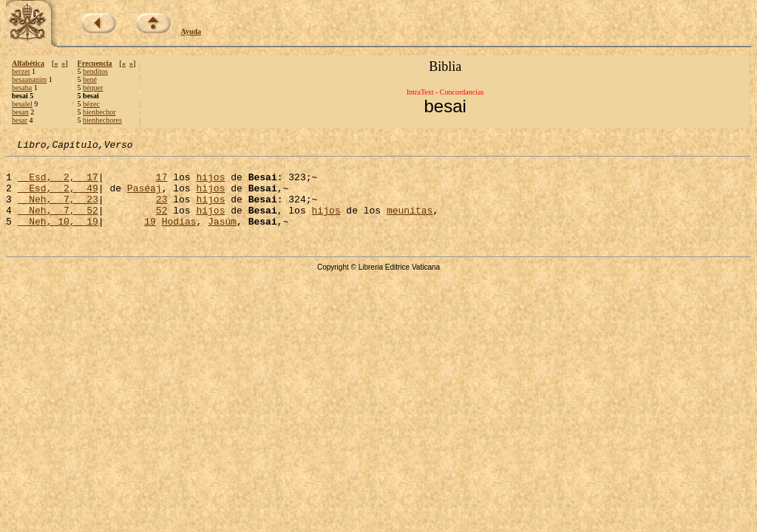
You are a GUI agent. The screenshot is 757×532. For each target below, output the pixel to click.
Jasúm (222, 236)
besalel (22, 104)
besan (20, 112)
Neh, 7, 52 (58, 223)
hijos (210, 183)
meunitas (410, 223)
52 (162, 223)
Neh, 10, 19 (58, 236)
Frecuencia (95, 63)
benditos (95, 71)
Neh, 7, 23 (58, 210)
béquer (93, 88)
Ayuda (191, 31)
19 (150, 236)
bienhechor (99, 112)
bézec (91, 104)
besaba (22, 88)
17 (162, 183)
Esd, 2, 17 (58, 183)
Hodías (179, 236)
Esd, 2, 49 (58, 197)
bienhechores (102, 120)
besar (20, 120)
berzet (21, 71)
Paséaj (145, 197)
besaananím (29, 79)
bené (90, 79)
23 (162, 210)
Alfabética (28, 63)
